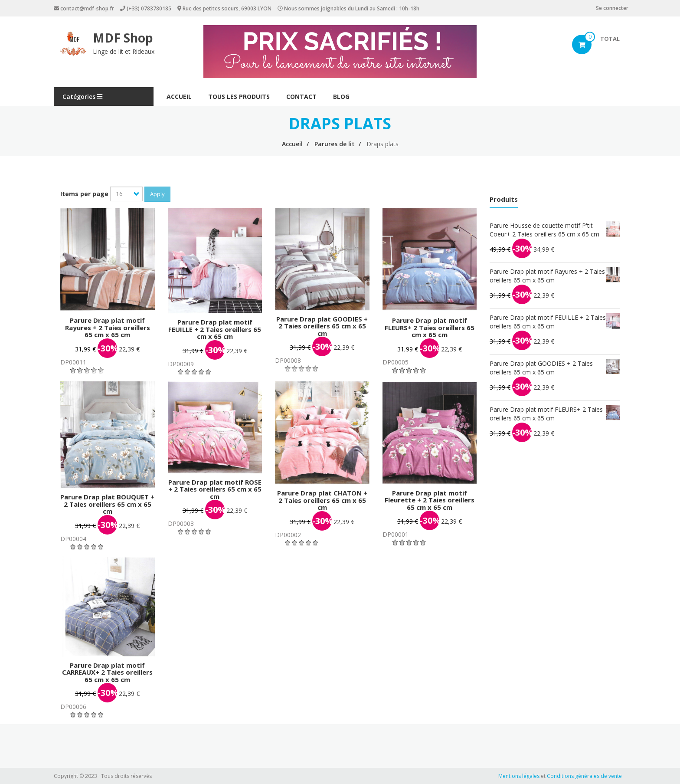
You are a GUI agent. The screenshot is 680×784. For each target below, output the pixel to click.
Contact (301, 97)
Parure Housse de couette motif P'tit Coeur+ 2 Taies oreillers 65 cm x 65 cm (544, 230)
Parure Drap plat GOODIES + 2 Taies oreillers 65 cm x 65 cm (322, 326)
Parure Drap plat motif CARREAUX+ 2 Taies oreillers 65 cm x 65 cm (107, 672)
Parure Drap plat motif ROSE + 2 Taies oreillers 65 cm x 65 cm (215, 489)
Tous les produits (239, 97)
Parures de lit (335, 144)
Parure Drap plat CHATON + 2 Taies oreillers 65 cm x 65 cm (322, 500)
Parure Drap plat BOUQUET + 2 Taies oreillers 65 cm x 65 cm (107, 504)
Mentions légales (519, 776)
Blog (341, 97)
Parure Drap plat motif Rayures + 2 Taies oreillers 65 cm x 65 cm (108, 327)
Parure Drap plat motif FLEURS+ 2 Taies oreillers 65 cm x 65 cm (430, 327)
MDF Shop (123, 38)
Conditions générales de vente (584, 776)
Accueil (179, 97)
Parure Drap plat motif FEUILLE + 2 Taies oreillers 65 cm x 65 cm (215, 329)
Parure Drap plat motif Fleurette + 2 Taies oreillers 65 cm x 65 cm (430, 500)
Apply (157, 194)
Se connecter (612, 8)
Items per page (84, 194)
